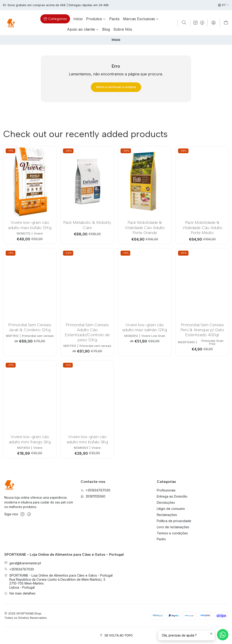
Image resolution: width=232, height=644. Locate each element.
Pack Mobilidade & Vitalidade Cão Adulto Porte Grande (145, 227)
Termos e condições (172, 533)
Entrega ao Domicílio (172, 496)
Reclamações (167, 515)
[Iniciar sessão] (214, 23)
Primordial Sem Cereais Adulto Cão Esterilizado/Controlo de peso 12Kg (87, 332)
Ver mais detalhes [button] (20, 593)
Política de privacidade (174, 521)
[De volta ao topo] (116, 635)
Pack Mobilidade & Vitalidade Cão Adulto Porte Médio (202, 227)
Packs (161, 539)
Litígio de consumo (171, 509)
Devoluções (166, 502)
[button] (55, 19)
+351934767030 (19, 569)
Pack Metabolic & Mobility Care (87, 225)
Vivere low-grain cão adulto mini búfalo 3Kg (87, 439)
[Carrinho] (226, 23)
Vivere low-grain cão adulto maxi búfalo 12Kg (30, 225)
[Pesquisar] (184, 23)
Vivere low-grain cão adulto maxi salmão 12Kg (145, 327)
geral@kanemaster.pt (23, 563)
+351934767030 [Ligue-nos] (95, 490)
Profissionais (166, 490)
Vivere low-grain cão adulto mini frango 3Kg (30, 439)
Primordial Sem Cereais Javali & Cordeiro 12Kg (30, 327)
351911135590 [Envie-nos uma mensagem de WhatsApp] (93, 496)
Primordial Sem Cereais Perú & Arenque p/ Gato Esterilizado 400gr (202, 330)
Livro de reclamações (173, 527)
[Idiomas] (224, 5)
